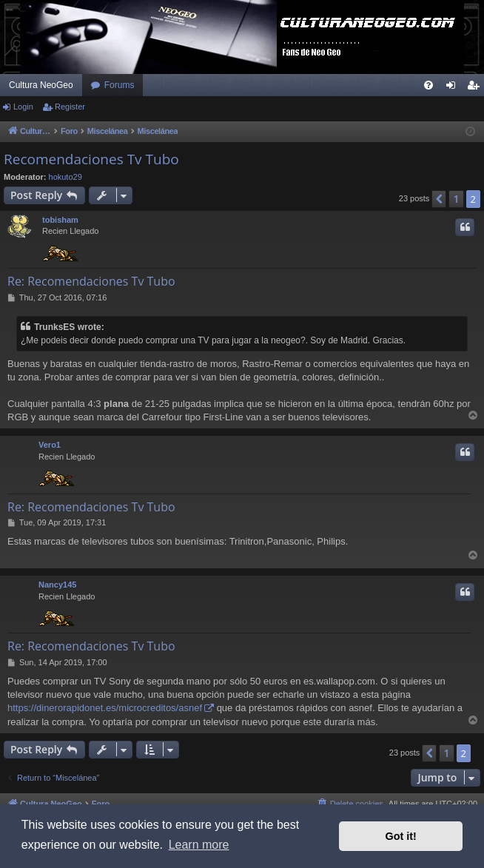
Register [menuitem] (476, 88)
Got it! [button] (401, 836)
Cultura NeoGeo (41, 85)
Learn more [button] (199, 845)
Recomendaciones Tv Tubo (91, 159)
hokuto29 (65, 177)
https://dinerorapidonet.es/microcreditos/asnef (105, 708)
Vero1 (50, 445)
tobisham (60, 220)
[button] (439, 199)
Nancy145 (57, 585)
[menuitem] (428, 85)
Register (70, 107)
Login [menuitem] (454, 88)
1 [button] (456, 199)
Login (23, 107)
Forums (120, 85)
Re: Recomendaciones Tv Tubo (91, 281)
